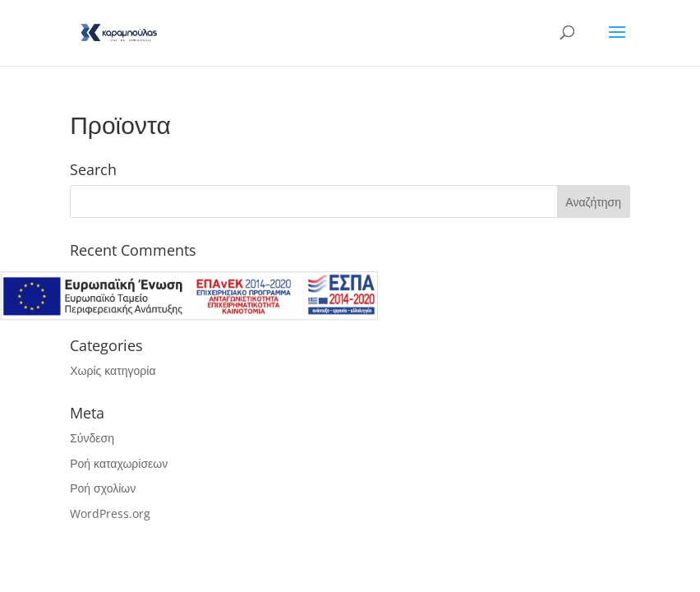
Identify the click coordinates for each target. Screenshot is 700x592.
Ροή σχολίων (103, 488)
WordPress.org (110, 513)
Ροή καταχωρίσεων (119, 463)
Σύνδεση (92, 438)
